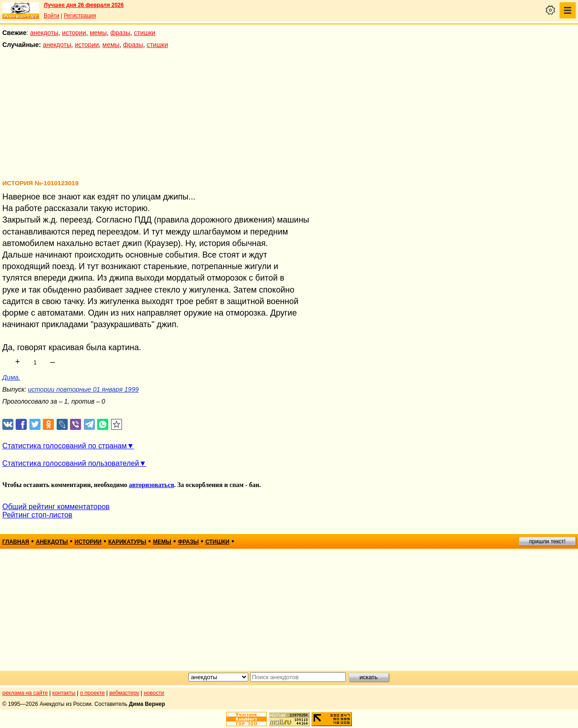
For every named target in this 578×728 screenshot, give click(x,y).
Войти (52, 16)
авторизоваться (152, 485)
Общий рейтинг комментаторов (56, 507)
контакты (64, 693)
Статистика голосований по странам (64, 446)
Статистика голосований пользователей (71, 463)
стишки (145, 33)
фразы (120, 33)
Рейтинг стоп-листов (37, 515)
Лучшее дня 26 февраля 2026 (84, 5)
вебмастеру (124, 693)
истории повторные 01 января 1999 (83, 389)
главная (16, 542)
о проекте (93, 693)
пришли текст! (547, 541)
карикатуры (127, 542)
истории (74, 33)
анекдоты (44, 33)
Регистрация (80, 16)
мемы (98, 33)
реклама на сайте (25, 693)
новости (154, 693)
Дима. (11, 377)
